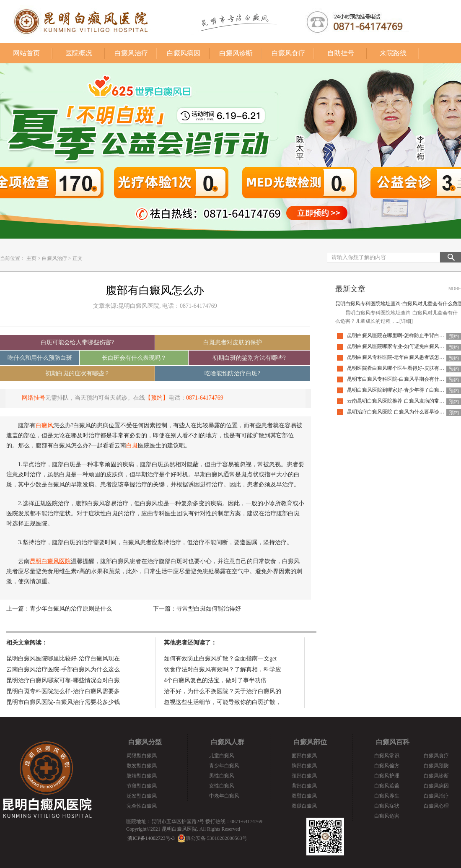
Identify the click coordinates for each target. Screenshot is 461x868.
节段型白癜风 (142, 786)
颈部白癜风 (304, 776)
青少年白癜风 (224, 766)
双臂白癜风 (304, 796)
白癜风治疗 (131, 53)
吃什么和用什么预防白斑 (40, 358)
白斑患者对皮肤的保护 (233, 342)
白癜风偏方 (387, 766)
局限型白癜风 (142, 756)
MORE (455, 289)
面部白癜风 (304, 756)
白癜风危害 (387, 816)
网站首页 (26, 53)
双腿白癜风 (304, 806)
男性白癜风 (222, 776)
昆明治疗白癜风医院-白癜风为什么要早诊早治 (398, 412)
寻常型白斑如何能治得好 (209, 609)
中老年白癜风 (224, 796)
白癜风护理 (387, 776)
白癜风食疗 (288, 53)
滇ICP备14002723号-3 (151, 838)
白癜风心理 (436, 806)
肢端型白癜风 (142, 776)
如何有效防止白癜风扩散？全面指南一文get (220, 659)
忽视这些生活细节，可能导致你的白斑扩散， (223, 702)
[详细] (406, 321)
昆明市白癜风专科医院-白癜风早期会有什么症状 (401, 379)
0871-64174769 (205, 398)
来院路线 (393, 53)
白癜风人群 (228, 742)
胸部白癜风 (304, 766)
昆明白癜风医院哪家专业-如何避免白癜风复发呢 (401, 346)
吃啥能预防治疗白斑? (232, 373)
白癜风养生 (387, 796)
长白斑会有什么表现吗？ (134, 358)
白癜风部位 (310, 742)
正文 (78, 258)
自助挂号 (341, 53)
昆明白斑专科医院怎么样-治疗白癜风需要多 (63, 691)
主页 (31, 258)
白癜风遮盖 (387, 786)
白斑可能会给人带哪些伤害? (77, 342)
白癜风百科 (393, 742)
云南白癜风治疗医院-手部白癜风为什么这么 (63, 669)
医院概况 (79, 53)
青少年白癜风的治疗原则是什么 (71, 609)
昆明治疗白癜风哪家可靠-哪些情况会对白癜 (63, 680)
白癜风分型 (145, 742)
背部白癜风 (304, 786)
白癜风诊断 (236, 53)
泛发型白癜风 (142, 796)
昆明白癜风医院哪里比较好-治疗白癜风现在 (63, 659)
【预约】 (157, 398)
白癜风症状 (387, 806)
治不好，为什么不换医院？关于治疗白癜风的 (223, 691)
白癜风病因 (184, 53)
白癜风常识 (387, 756)
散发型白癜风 (142, 766)
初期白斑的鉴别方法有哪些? (249, 358)
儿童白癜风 (222, 756)
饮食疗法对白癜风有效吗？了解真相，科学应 (223, 669)
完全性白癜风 (142, 806)
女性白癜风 (222, 786)
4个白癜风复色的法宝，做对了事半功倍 (215, 680)
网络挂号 (34, 398)
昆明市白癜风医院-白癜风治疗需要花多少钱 (63, 702)
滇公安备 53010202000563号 (216, 838)
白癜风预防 (436, 766)
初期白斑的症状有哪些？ (78, 373)
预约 (454, 336)
